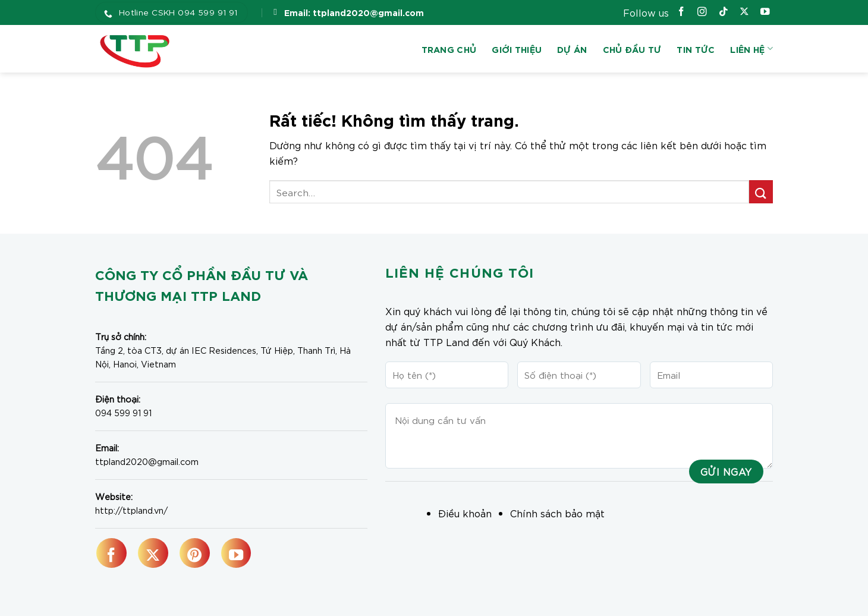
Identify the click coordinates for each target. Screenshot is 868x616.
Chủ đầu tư (632, 49)
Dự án (572, 49)
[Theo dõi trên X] (744, 13)
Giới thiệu (517, 49)
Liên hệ (751, 49)
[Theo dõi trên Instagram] (702, 13)
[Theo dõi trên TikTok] (724, 13)
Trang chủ (449, 49)
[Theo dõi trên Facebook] (681, 13)
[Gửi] (761, 192)
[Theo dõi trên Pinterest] (194, 553)
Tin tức (696, 49)
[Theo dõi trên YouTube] (765, 13)
